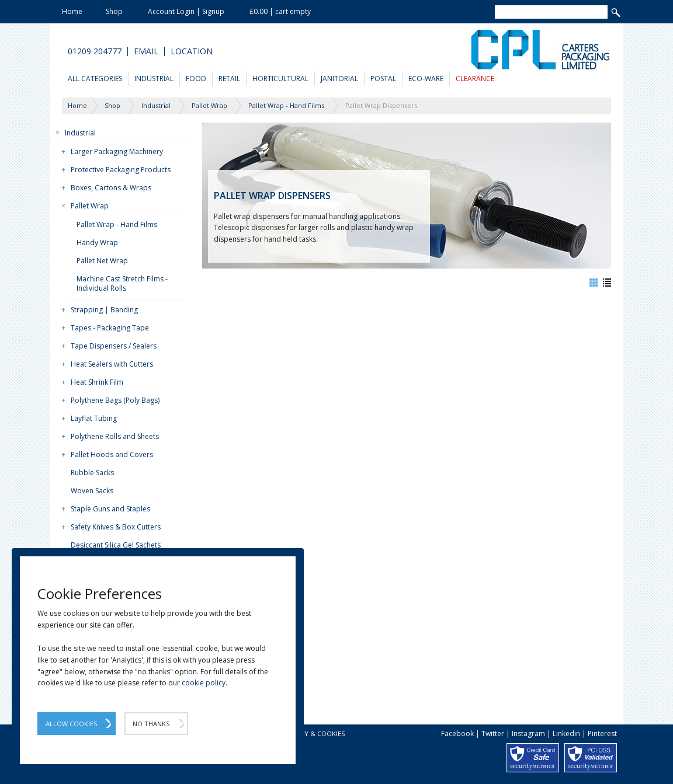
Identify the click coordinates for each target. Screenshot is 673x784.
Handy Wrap (97, 243)
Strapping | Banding (104, 310)
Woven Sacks (92, 491)
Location (192, 51)
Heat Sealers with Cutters (112, 364)
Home (72, 11)
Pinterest (602, 734)
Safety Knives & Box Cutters (116, 527)
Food (196, 79)
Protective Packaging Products (121, 170)
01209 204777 (95, 51)
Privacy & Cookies (313, 734)
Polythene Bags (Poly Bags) (115, 400)
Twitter (493, 734)
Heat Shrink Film (97, 382)
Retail (229, 79)
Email (146, 51)
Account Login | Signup (186, 11)
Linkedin (566, 734)
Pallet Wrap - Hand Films (117, 224)
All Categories (95, 79)
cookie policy (204, 683)
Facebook (457, 734)
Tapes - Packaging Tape (110, 328)
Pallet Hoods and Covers (112, 454)
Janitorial (339, 79)
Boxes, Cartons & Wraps (111, 188)
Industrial (154, 79)
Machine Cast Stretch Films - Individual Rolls (122, 283)
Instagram (528, 734)
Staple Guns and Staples (110, 509)
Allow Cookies (71, 724)
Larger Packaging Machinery (117, 151)
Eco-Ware (426, 79)
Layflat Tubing (94, 418)
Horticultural (280, 79)
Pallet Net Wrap (102, 261)
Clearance (475, 79)
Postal (383, 79)
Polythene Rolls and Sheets (115, 436)
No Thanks (151, 724)
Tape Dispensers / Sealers (114, 346)
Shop (114, 11)
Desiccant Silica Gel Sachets (116, 545)
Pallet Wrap (90, 206)
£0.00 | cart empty (280, 11)
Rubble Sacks (92, 473)
